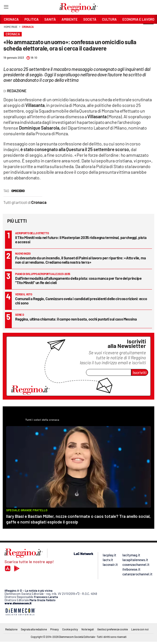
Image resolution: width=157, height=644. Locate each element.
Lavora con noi (140, 629)
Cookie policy (70, 629)
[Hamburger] (6, 8)
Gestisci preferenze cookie (113, 629)
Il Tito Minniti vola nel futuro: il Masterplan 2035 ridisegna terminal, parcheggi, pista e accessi (81, 240)
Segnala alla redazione (34, 629)
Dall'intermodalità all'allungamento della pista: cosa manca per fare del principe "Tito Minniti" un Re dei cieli (78, 280)
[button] (148, 29)
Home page (11, 27)
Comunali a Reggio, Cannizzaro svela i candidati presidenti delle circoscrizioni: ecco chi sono (81, 301)
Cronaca (28, 27)
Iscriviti (140, 372)
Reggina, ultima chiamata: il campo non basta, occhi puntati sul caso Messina (76, 319)
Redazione (11, 629)
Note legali (88, 629)
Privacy (55, 629)
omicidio (18, 191)
